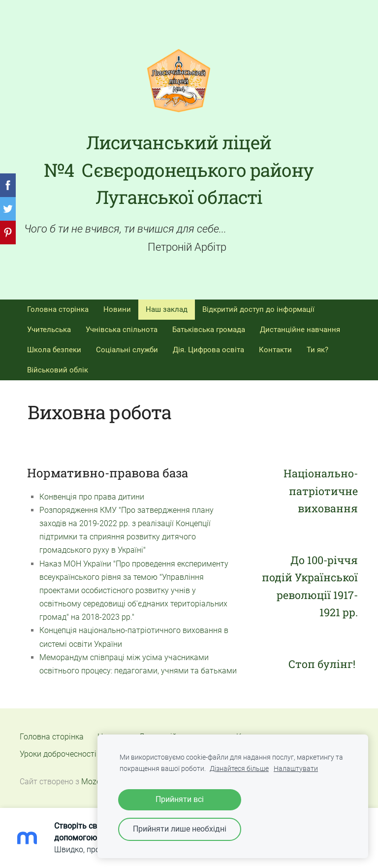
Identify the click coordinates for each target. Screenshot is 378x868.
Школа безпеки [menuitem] (54, 350)
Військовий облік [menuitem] (58, 370)
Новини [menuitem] (117, 309)
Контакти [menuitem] (275, 350)
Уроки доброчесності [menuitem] (58, 754)
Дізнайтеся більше (239, 769)
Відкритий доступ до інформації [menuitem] (258, 309)
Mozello (95, 782)
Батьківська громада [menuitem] (209, 330)
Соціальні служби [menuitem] (127, 350)
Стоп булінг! (323, 664)
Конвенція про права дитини (92, 497)
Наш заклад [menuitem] (167, 309)
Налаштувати (296, 769)
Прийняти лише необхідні (180, 829)
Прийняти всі (180, 799)
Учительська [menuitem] (49, 330)
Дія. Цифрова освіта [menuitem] (208, 350)
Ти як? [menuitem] (317, 350)
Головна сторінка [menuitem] (58, 309)
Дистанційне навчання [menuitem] (300, 330)
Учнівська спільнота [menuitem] (122, 330)
